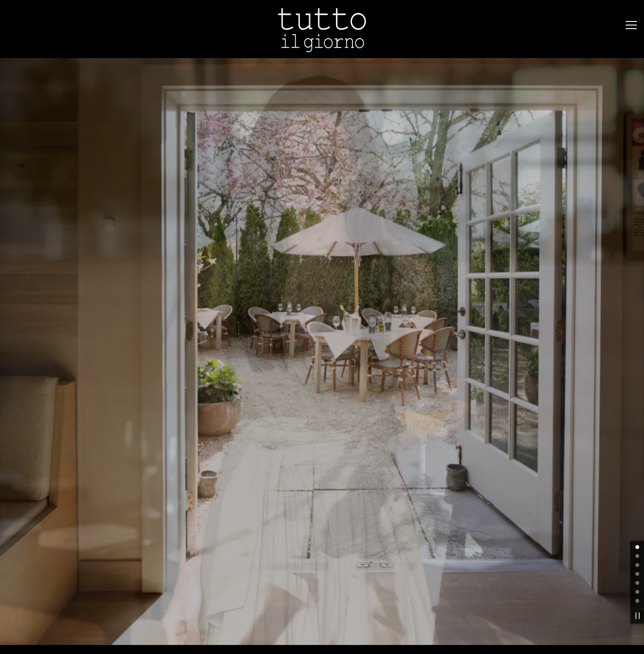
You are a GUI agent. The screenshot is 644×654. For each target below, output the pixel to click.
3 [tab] (637, 515)
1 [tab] (637, 497)
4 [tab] (637, 524)
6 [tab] (637, 542)
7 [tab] (637, 551)
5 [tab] (637, 533)
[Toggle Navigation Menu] (631, 25)
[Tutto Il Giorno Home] (322, 29)
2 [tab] (637, 506)
